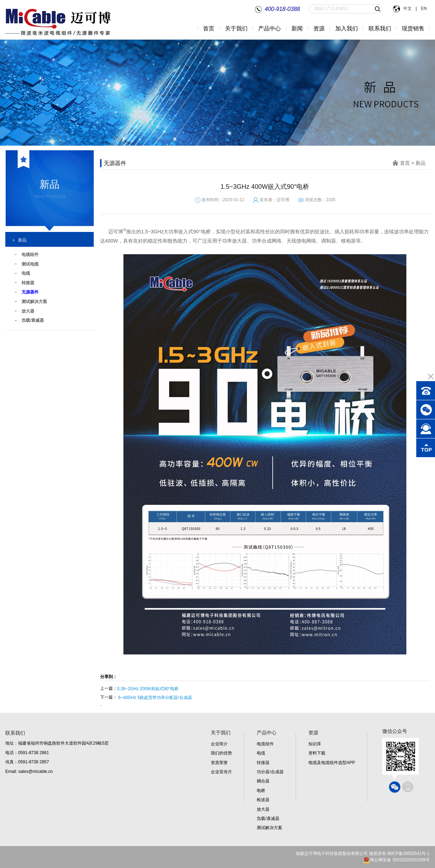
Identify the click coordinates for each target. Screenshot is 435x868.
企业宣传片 (221, 772)
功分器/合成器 (270, 772)
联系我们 (380, 28)
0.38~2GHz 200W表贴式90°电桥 (148, 689)
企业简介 (219, 744)
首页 (209, 28)
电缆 (261, 753)
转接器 (263, 763)
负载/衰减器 (268, 819)
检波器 (263, 800)
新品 (22, 240)
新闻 (297, 28)
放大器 (263, 809)
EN (423, 8)
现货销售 (413, 28)
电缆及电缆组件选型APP (332, 763)
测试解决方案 (269, 828)
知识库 (315, 744)
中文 (408, 8)
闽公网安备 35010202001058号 (396, 860)
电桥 (261, 791)
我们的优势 (221, 753)
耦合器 (263, 781)
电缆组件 (265, 744)
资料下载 (317, 753)
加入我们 (347, 28)
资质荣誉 (219, 763)
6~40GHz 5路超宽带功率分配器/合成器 (155, 698)
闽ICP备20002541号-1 (408, 854)
